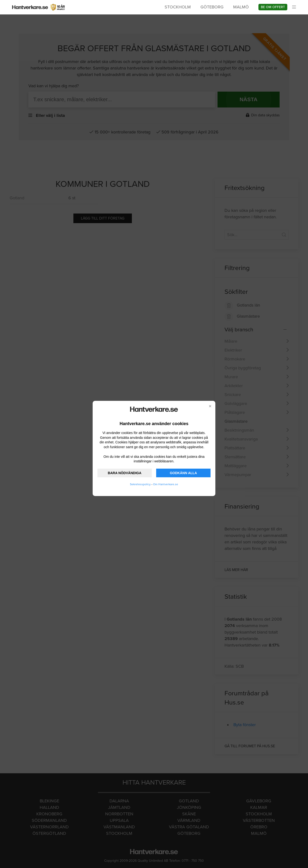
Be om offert (273, 7)
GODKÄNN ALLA (183, 473)
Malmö (241, 7)
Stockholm (178, 7)
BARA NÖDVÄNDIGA (125, 473)
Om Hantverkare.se (166, 484)
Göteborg (212, 7)
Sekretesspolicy (140, 484)
